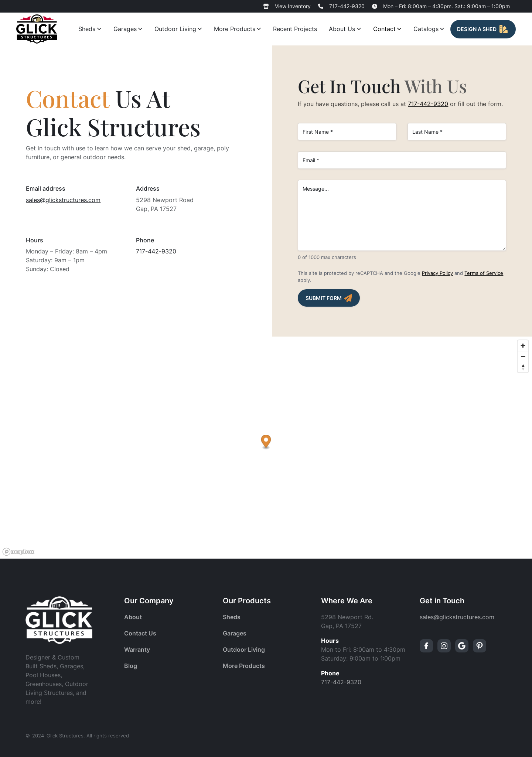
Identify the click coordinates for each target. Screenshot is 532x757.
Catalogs (426, 29)
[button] (266, 442)
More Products (235, 29)
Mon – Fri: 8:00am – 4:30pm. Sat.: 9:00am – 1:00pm (446, 6)
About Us (342, 29)
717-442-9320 (347, 6)
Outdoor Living (175, 29)
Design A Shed (477, 29)
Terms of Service (484, 273)
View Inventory (293, 6)
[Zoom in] (523, 346)
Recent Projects (295, 29)
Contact (384, 29)
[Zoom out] (523, 356)
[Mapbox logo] (18, 552)
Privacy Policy (437, 273)
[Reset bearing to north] (523, 367)
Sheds (87, 29)
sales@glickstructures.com (63, 200)
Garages (125, 29)
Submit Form (324, 298)
